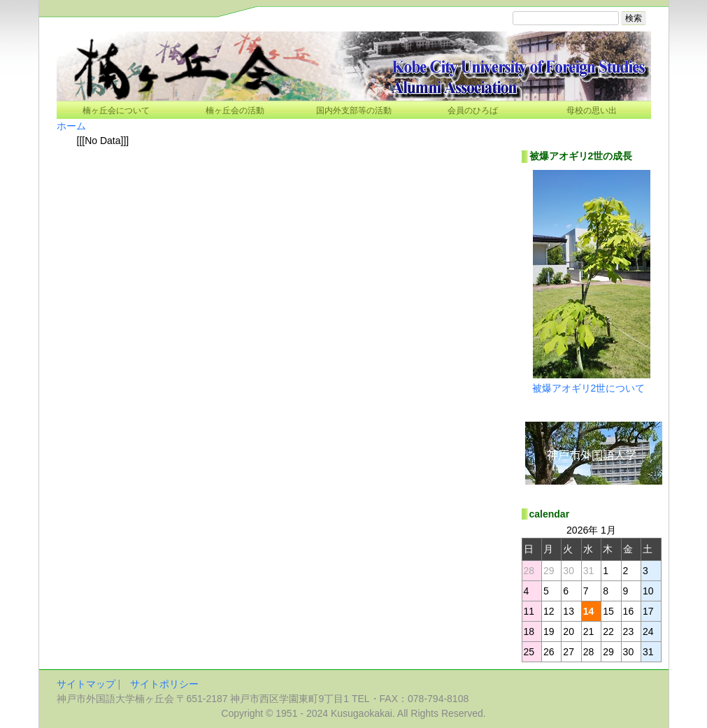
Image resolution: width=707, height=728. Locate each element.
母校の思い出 (592, 110)
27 (569, 652)
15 (608, 611)
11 (529, 611)
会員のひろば (473, 110)
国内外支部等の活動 (354, 110)
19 (549, 631)
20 (569, 631)
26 (549, 652)
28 (589, 652)
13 (569, 611)
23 (629, 631)
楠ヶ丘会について (116, 110)
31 (648, 652)
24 (648, 631)
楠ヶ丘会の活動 (235, 110)
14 (589, 611)
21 (589, 631)
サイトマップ (86, 684)
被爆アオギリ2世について (589, 388)
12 (549, 611)
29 (608, 652)
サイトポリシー (164, 684)
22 (608, 631)
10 (648, 591)
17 (648, 611)
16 (629, 611)
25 (529, 652)
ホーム (71, 126)
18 (529, 631)
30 (629, 652)
